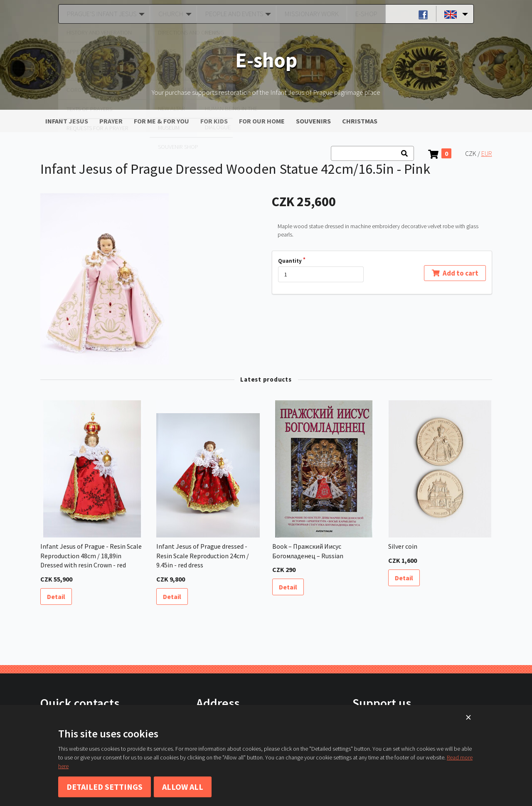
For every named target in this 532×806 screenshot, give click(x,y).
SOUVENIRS (313, 121)
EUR (487, 153)
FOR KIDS (214, 121)
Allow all (183, 787)
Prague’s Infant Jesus (100, 14)
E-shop (363, 14)
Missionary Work (311, 14)
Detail (56, 596)
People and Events (233, 14)
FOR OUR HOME (262, 121)
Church (169, 14)
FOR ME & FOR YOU (161, 121)
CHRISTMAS (360, 121)
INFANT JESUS (67, 121)
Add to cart (455, 273)
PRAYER (111, 121)
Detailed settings (105, 787)
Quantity (290, 261)
